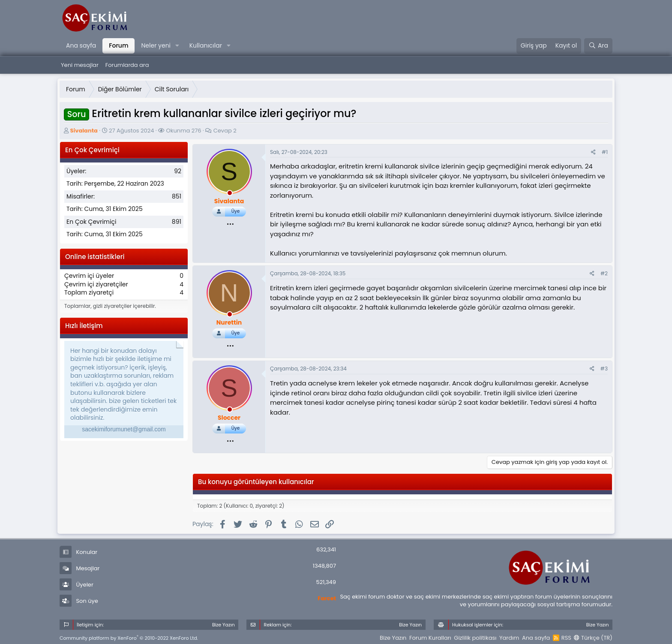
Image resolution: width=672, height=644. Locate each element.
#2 (604, 273)
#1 (605, 152)
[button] (177, 46)
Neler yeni (156, 45)
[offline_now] (230, 194)
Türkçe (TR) (593, 638)
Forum (118, 45)
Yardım (509, 638)
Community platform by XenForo (129, 638)
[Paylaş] (593, 152)
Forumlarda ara (127, 65)
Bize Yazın (393, 638)
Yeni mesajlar (80, 65)
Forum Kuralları (430, 638)
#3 (604, 369)
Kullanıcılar (206, 45)
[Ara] (598, 46)
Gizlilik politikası (475, 638)
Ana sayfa (81, 45)
